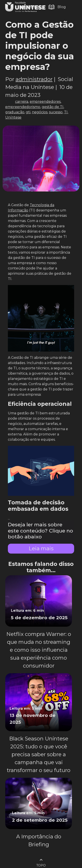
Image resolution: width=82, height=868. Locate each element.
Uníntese (13, 117)
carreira (22, 102)
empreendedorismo (23, 107)
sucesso (56, 112)
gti (28, 112)
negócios (40, 112)
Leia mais (41, 548)
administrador (34, 79)
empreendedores (45, 102)
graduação (15, 112)
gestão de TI (53, 107)
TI (66, 112)
